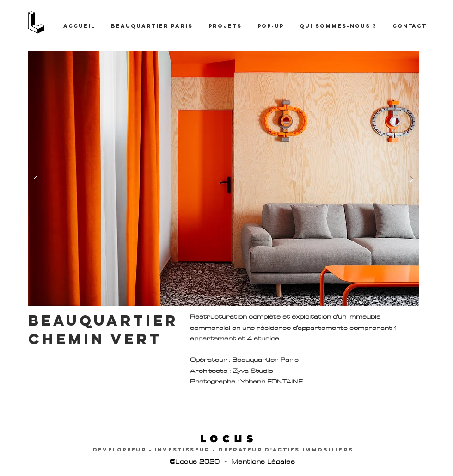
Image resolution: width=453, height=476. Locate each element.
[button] (224, 179)
